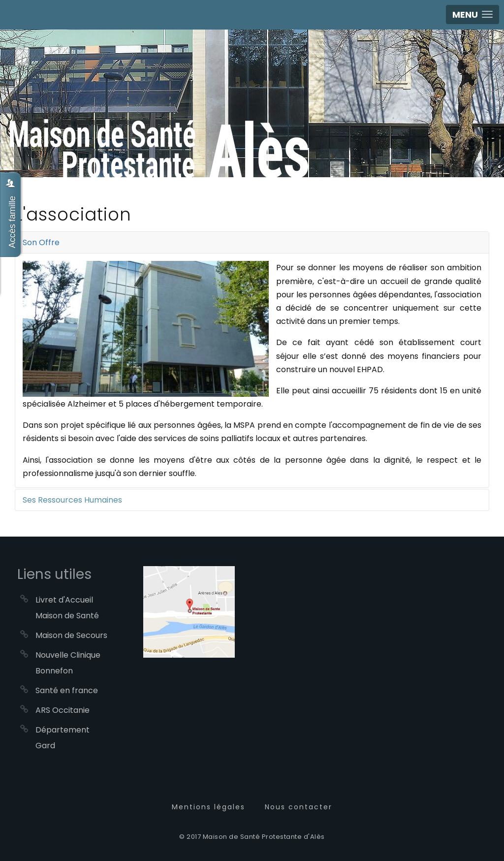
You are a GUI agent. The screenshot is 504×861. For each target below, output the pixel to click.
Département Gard (63, 738)
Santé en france (67, 690)
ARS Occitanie (63, 710)
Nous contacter (299, 807)
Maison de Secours (71, 635)
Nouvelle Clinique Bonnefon (68, 663)
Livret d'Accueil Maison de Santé (67, 608)
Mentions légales (208, 807)
